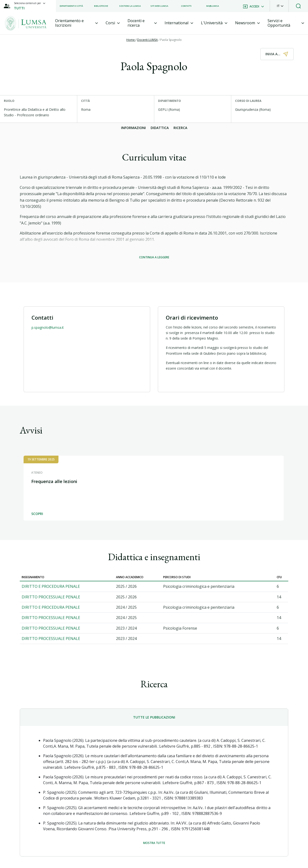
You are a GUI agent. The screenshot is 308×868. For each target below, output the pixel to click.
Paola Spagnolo (171, 40)
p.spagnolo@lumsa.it (48, 327)
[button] (280, 6)
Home (131, 40)
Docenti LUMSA (148, 40)
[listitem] (71, 6)
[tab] (77, 23)
